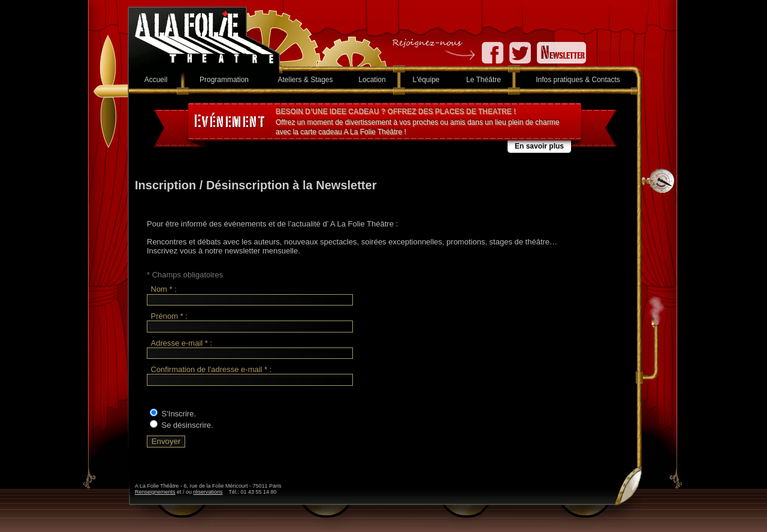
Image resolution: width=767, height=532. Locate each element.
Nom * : (164, 290)
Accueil (156, 80)
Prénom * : (169, 316)
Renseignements (155, 492)
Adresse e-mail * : (182, 343)
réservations (208, 492)
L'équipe (426, 80)
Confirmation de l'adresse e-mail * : (212, 369)
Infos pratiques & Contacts (578, 80)
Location (372, 80)
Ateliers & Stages (305, 80)
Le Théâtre (484, 80)
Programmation (224, 80)
